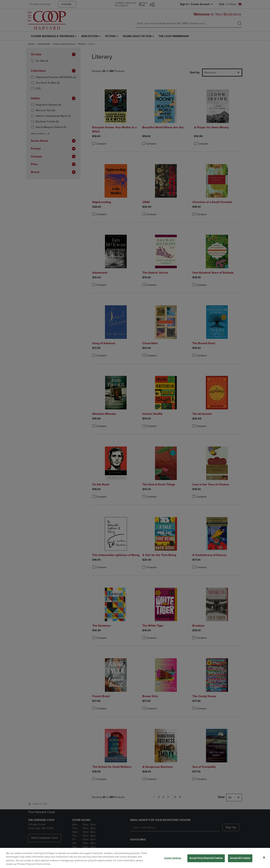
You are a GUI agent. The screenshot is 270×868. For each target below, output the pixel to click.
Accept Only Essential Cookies (206, 858)
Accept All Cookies (240, 858)
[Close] (264, 857)
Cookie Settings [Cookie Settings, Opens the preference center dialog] (173, 858)
